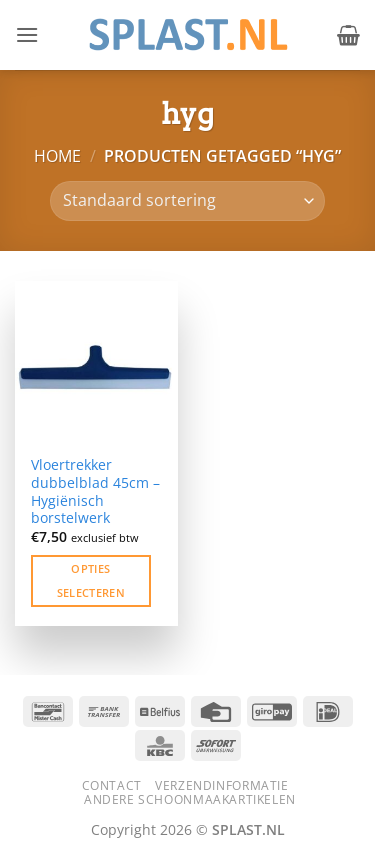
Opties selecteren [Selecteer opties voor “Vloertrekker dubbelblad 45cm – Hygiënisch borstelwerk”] (91, 580)
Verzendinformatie (221, 785)
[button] (27, 34)
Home (57, 156)
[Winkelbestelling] (187, 201)
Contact (112, 785)
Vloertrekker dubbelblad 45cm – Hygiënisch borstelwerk (95, 491)
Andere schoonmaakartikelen (190, 799)
